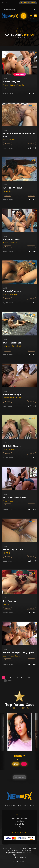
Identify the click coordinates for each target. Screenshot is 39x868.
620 (16, 764)
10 (24, 764)
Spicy (8, 553)
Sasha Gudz (13, 243)
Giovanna (14, 294)
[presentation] (3, 736)
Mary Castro (12, 346)
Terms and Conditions (19, 818)
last (8, 681)
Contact (33, 805)
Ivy (4, 553)
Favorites (31, 89)
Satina (18, 656)
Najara (6, 191)
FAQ (19, 827)
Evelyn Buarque (9, 656)
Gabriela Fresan (9, 398)
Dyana (11, 191)
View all (19, 777)
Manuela (6, 85)
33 (29, 677)
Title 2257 (19, 805)
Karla (5, 346)
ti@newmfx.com (19, 855)
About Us (12, 805)
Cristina (20, 346)
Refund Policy (20, 824)
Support (26, 805)
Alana (5, 501)
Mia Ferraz (19, 398)
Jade (5, 604)
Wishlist (7, 89)
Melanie (12, 140)
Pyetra (11, 501)
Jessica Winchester (17, 85)
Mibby (6, 243)
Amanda (6, 294)
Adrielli (6, 140)
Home (6, 805)
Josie (13, 449)
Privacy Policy (19, 821)
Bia (9, 604)
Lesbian (6, 79)
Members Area (28, 3)
